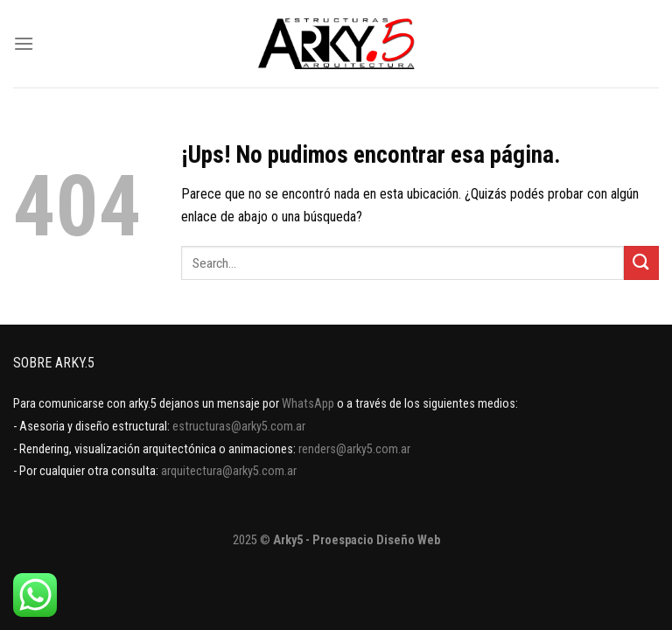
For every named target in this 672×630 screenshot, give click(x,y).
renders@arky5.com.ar (354, 449)
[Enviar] (641, 263)
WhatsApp (308, 404)
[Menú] (24, 43)
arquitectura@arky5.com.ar (229, 471)
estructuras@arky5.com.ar (239, 427)
